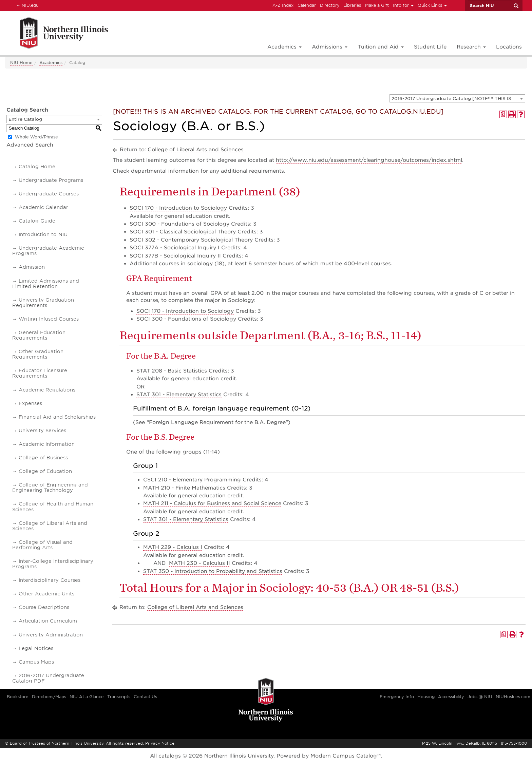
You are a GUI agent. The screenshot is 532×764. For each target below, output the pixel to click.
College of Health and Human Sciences (53, 507)
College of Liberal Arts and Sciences (50, 526)
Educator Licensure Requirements (40, 373)
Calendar (307, 5)
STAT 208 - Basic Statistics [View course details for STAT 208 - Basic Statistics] (172, 371)
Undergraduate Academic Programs (48, 251)
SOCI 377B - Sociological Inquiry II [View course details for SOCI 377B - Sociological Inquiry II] (175, 256)
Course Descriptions (44, 607)
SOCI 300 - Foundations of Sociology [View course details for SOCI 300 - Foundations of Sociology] (179, 224)
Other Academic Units (46, 594)
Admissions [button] (330, 47)
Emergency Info (397, 697)
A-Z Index (283, 5)
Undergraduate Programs (51, 180)
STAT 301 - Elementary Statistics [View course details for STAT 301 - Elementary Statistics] (179, 395)
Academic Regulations (47, 390)
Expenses (30, 403)
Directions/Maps (49, 697)
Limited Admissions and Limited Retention (46, 284)
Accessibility (451, 697)
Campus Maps (36, 662)
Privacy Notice (160, 743)
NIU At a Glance (87, 697)
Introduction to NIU (43, 234)
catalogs (170, 756)
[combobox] (457, 98)
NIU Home (21, 63)
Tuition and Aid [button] (381, 47)
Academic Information (47, 444)
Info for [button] (403, 5)
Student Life (430, 47)
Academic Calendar (43, 207)
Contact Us (145, 697)
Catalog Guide (37, 221)
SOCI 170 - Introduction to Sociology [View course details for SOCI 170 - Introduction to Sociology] (178, 208)
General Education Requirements (39, 335)
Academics (51, 63)
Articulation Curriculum (48, 621)
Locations (509, 47)
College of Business (43, 458)
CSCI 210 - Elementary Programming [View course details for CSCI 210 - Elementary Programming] (192, 480)
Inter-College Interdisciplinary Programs (53, 564)
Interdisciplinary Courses (50, 580)
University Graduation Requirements (43, 303)
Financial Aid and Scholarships (57, 417)
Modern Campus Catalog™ (346, 756)
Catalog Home (37, 167)
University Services (42, 431)
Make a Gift (377, 5)
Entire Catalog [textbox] (25, 119)
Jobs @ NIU (480, 697)
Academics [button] (284, 47)
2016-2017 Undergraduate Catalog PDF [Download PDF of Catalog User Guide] (48, 678)
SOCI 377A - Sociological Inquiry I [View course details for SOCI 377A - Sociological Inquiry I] (175, 248)
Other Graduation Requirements (38, 354)
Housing (426, 697)
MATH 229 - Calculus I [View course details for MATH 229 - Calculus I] (173, 547)
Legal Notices (36, 648)
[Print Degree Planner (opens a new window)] (503, 114)
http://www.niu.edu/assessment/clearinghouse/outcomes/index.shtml (369, 160)
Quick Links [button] (432, 5)
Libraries (352, 5)
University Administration (51, 635)
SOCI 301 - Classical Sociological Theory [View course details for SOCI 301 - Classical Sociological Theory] (183, 232)
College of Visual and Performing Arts (42, 545)
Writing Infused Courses (49, 319)
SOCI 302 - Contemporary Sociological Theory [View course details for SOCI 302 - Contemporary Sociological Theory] (191, 240)
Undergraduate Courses (49, 194)
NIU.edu (26, 5)
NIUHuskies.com (513, 697)
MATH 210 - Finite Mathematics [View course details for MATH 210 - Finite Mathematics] (184, 488)
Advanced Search (30, 145)
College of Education (45, 471)
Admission (32, 267)
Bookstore (18, 697)
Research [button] (471, 47)
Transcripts (119, 697)
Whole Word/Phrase (36, 137)
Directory (330, 5)
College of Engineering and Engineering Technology (50, 488)
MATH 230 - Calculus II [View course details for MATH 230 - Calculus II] (199, 563)
